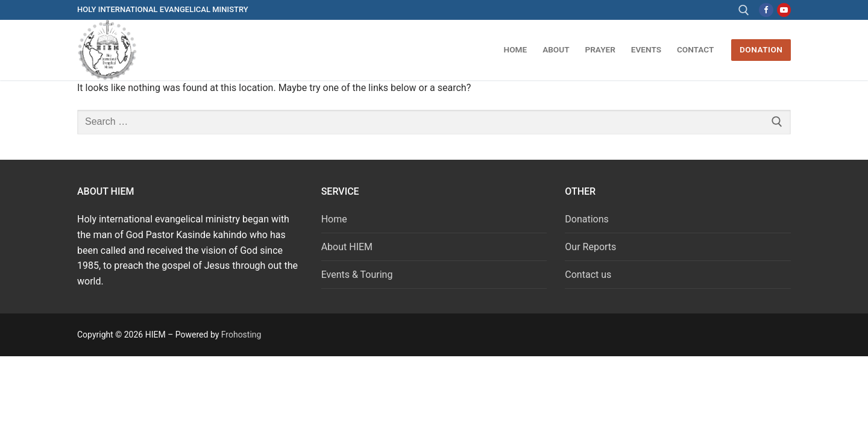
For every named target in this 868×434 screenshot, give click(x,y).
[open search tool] (744, 10)
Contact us (588, 275)
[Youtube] (784, 10)
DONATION (761, 49)
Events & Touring (357, 275)
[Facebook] (766, 10)
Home (334, 219)
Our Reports (590, 247)
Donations (587, 219)
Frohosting (241, 335)
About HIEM (347, 247)
